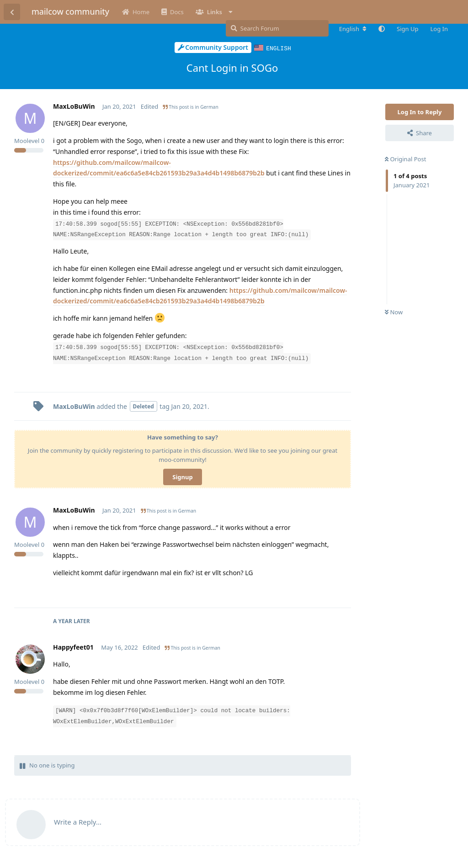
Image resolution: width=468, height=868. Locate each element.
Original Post (405, 159)
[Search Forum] (277, 28)
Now (394, 312)
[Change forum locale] (353, 29)
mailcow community (70, 11)
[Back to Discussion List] (12, 12)
